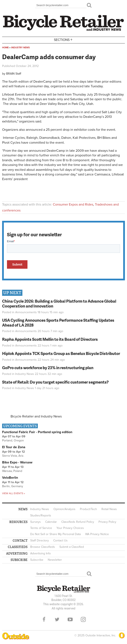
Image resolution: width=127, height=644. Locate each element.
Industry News (20, 48)
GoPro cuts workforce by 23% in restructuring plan (48, 368)
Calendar (51, 522)
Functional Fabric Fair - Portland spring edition (37, 432)
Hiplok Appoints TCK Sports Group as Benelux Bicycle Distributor (61, 353)
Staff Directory (40, 540)
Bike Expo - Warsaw (17, 462)
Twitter (57, 619)
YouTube (70, 619)
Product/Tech (88, 509)
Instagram (83, 619)
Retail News (109, 509)
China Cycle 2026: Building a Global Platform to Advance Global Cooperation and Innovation (59, 303)
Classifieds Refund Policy (78, 522)
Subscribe (37, 560)
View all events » (14, 493)
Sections (64, 40)
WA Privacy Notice (97, 534)
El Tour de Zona (14, 447)
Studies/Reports (41, 515)
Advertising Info (40, 553)
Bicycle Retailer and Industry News (36, 416)
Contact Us (60, 540)
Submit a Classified (72, 547)
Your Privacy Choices (70, 528)
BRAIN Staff (14, 74)
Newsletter (55, 560)
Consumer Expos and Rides (73, 204)
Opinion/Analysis (64, 509)
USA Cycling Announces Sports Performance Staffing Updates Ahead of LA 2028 (58, 323)
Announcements (26, 312)
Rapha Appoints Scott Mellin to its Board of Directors (50, 339)
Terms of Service (41, 528)
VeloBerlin (10, 478)
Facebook (44, 619)
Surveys (36, 522)
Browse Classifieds (43, 547)
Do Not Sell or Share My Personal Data (55, 534)
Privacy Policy (107, 522)
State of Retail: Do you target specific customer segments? (55, 382)
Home (5, 48)
